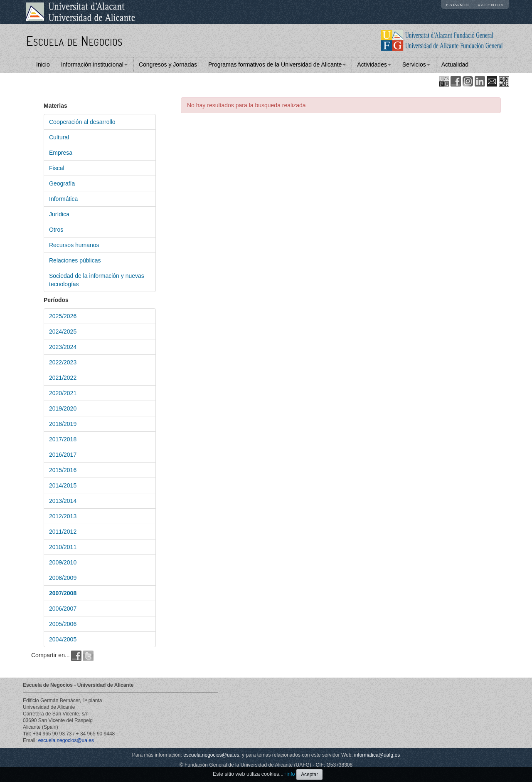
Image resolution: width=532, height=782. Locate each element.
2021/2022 (63, 378)
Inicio (43, 64)
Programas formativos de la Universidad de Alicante (277, 64)
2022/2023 (63, 362)
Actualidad (455, 64)
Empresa (61, 153)
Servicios (416, 64)
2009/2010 (63, 562)
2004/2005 (63, 639)
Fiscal (57, 168)
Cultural (59, 137)
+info (289, 774)
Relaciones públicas (75, 260)
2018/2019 (63, 424)
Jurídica (59, 214)
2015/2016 (63, 470)
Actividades (374, 64)
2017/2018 (63, 439)
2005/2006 (63, 624)
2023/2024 (63, 347)
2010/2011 (63, 547)
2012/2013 (63, 516)
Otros (56, 230)
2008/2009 (63, 578)
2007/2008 (63, 593)
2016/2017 (63, 455)
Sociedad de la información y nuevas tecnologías (97, 280)
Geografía (62, 183)
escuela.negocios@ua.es (66, 740)
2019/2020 (63, 408)
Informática (63, 199)
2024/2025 (63, 332)
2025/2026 (63, 316)
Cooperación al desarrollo (82, 122)
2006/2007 (63, 609)
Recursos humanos (74, 245)
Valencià (491, 5)
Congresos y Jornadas (168, 64)
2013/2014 (63, 501)
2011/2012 (63, 532)
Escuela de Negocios (74, 41)
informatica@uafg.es (377, 755)
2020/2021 (63, 393)
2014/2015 (63, 485)
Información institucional (94, 64)
